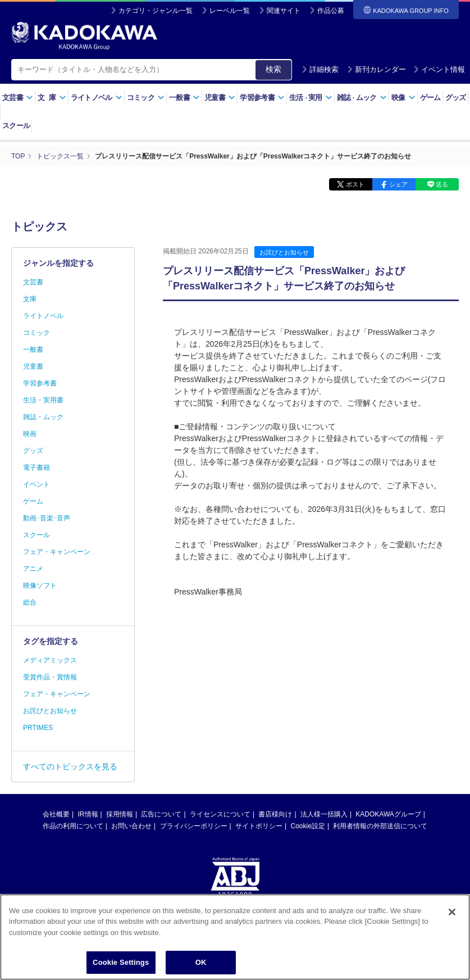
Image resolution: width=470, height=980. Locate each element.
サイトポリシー (259, 826)
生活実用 (311, 97)
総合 (30, 602)
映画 (30, 434)
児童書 (220, 97)
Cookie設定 (308, 826)
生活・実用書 (43, 400)
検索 (273, 69)
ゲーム (430, 97)
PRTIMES (38, 728)
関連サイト (284, 11)
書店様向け (275, 814)
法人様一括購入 (324, 814)
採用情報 (120, 814)
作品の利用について (73, 826)
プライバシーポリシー (194, 826)
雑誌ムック (362, 97)
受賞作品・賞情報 (50, 677)
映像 (403, 97)
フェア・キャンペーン (57, 552)
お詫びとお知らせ (284, 252)
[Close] (452, 943)
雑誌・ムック (43, 417)
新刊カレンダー (377, 69)
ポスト (355, 184)
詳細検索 (320, 69)
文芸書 (18, 97)
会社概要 (56, 814)
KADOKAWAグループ (388, 814)
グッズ (456, 97)
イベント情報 (439, 69)
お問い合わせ (131, 826)
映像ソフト (40, 586)
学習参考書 (262, 97)
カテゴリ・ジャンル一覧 (156, 11)
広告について (161, 814)
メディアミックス (50, 660)
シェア (398, 184)
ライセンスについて (220, 814)
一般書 (184, 97)
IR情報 (88, 814)
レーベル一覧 (230, 11)
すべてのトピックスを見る (70, 766)
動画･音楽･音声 (47, 518)
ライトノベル (97, 97)
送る (442, 184)
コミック (146, 97)
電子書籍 (36, 468)
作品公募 (331, 11)
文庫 (30, 299)
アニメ (33, 569)
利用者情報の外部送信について (380, 826)
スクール (16, 126)
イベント (36, 484)
